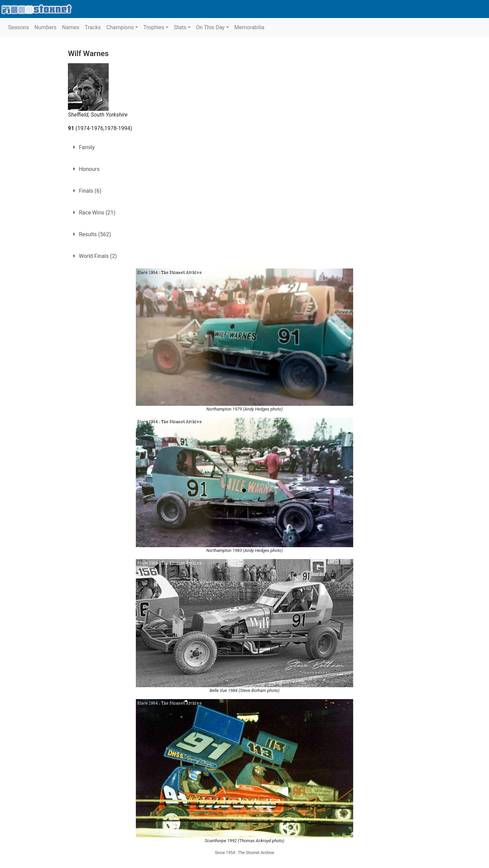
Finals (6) (90, 191)
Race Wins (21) (97, 213)
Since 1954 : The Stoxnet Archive (244, 853)
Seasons (19, 27)
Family (87, 147)
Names (71, 27)
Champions (120, 27)
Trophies (154, 27)
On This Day (210, 27)
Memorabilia (249, 27)
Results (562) (95, 234)
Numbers (45, 27)
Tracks (93, 27)
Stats (180, 27)
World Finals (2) (98, 256)
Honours (89, 169)
